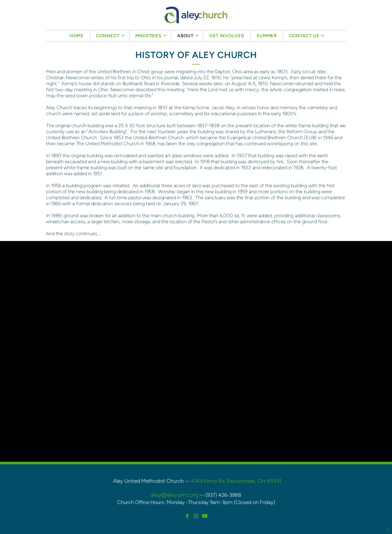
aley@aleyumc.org (174, 495)
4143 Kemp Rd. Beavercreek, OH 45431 (236, 481)
